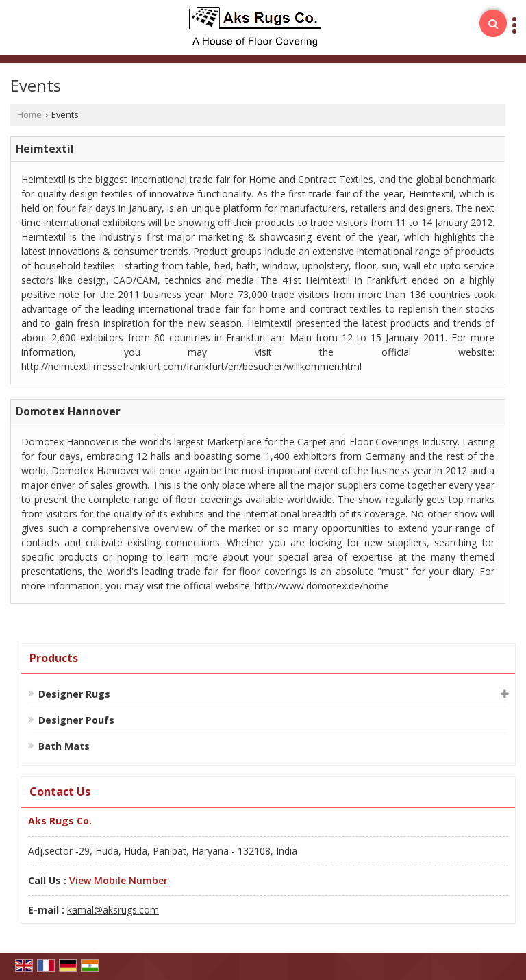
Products (54, 658)
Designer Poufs (76, 720)
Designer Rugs (74, 694)
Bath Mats (64, 746)
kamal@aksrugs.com (113, 910)
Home (29, 115)
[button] (118, 880)
